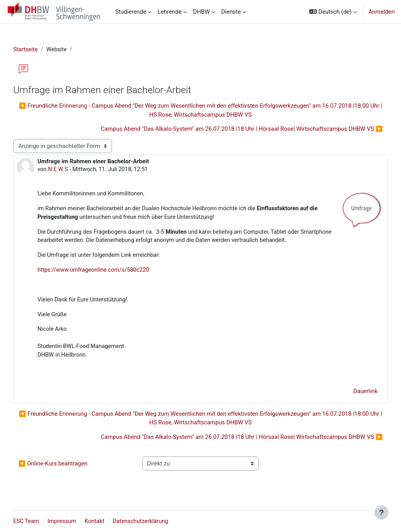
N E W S (73, 170)
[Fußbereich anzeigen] (381, 512)
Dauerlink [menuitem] (351, 395)
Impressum (77, 521)
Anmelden (382, 12)
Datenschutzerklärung (158, 521)
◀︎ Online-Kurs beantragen (68, 467)
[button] (333, 12)
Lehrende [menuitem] (170, 12)
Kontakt (111, 521)
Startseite (40, 50)
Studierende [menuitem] (131, 12)
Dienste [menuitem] (231, 12)
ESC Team (41, 521)
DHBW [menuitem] (201, 12)
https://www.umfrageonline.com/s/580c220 (109, 272)
